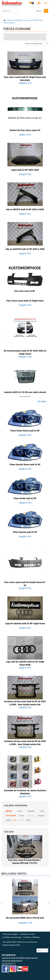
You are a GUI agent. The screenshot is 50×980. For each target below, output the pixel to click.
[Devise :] (42, 950)
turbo (28, 820)
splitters (21, 820)
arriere (20, 811)
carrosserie (11, 815)
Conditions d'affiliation (32, 937)
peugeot (41, 816)
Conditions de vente (27, 934)
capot (42, 811)
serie (15, 820)
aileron (9, 811)
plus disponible (25, 396)
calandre (31, 811)
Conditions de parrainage (12, 937)
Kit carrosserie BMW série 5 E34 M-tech (25, 918)
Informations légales (10, 934)
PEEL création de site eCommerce (25, 942)
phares (8, 820)
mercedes (31, 816)
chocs (22, 816)
